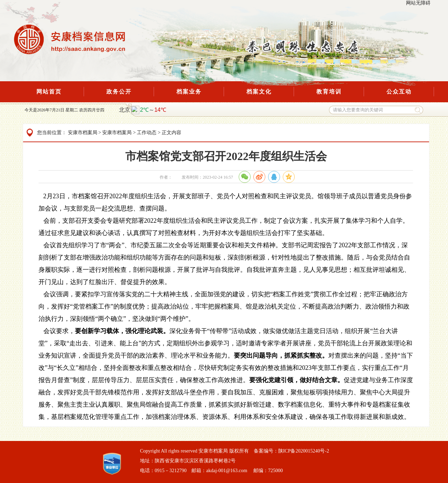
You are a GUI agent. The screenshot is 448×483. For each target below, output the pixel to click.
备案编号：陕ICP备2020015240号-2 (291, 451)
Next (132, 13)
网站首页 (49, 92)
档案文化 (259, 92)
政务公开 (119, 92)
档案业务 (189, 92)
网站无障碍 (418, 3)
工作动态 (147, 133)
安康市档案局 (83, 133)
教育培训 (329, 92)
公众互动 (399, 92)
